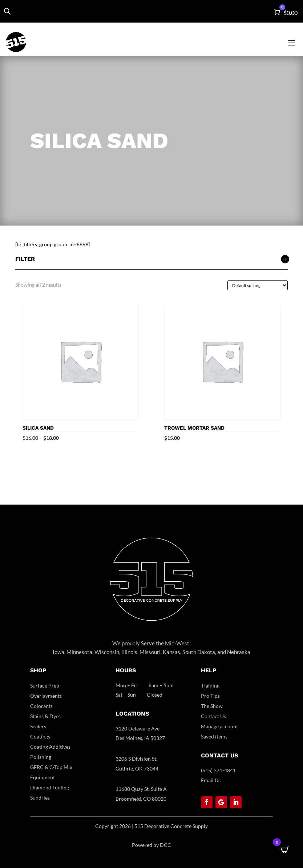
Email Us (211, 780)
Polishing (41, 757)
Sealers (38, 726)
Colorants (41, 706)
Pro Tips (210, 696)
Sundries (40, 798)
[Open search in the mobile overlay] (7, 11)
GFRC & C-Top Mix (51, 767)
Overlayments (46, 696)
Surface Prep (45, 686)
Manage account (219, 726)
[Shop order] (258, 285)
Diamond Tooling (50, 787)
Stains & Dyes (45, 716)
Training (210, 686)
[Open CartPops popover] (285, 850)
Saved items (214, 736)
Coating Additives (50, 747)
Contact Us (213, 716)
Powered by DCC (151, 845)
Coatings (40, 736)
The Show (212, 706)
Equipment (43, 777)
